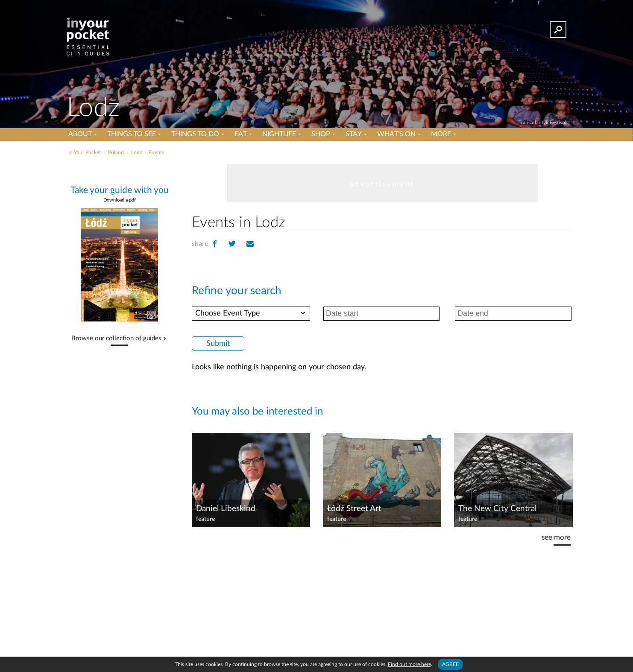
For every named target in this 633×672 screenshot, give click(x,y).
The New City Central (497, 509)
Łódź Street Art (354, 509)
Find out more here (409, 664)
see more (556, 537)
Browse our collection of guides (116, 339)
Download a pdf (120, 200)
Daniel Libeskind (226, 509)
